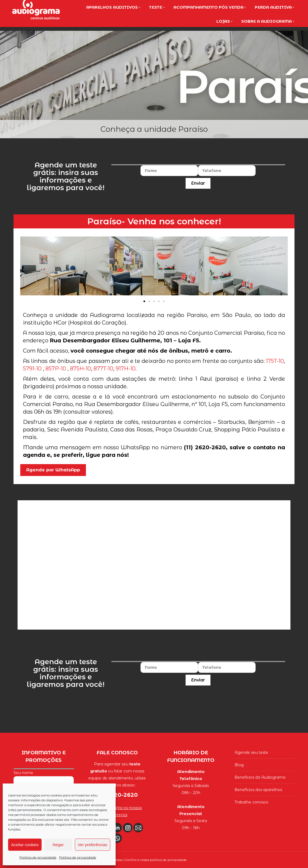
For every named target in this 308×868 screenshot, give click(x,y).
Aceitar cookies (25, 845)
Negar (58, 845)
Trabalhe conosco (251, 802)
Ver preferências (93, 845)
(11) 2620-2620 (273, 6)
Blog (239, 765)
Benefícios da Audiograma (260, 777)
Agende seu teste (251, 752)
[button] (144, 301)
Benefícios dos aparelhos (258, 790)
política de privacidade (168, 860)
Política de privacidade (38, 857)
